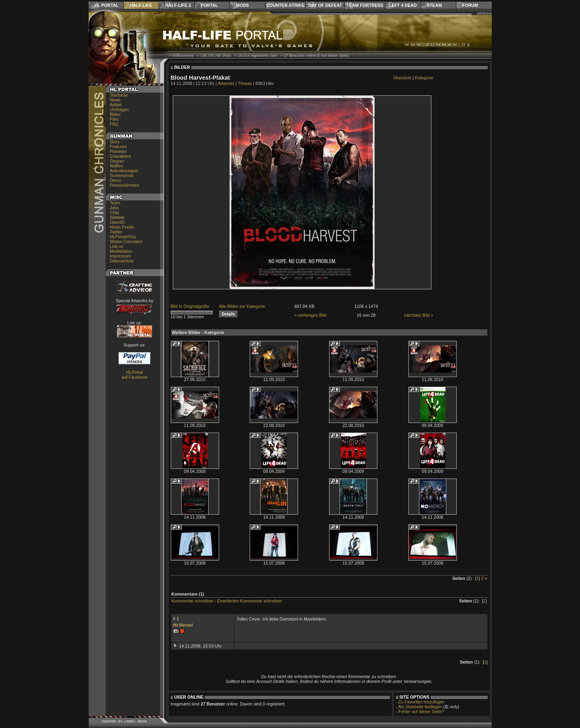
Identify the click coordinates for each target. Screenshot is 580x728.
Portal (209, 5)
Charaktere (121, 156)
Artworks (226, 83)
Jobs (115, 208)
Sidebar (117, 217)
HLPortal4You (123, 237)
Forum (470, 5)
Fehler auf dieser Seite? (421, 712)
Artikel (116, 105)
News (115, 100)
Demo (116, 180)
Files (115, 119)
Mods (242, 5)
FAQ (114, 124)
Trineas (245, 83)
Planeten (118, 151)
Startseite (119, 95)
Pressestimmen (125, 185)
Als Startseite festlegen (420, 707)
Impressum (121, 256)
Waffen (117, 166)
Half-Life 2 (178, 5)
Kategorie (424, 78)
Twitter (116, 232)
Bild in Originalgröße (190, 306)
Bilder (115, 114)
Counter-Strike (285, 5)
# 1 (176, 619)
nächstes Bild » (418, 315)
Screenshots (122, 175)
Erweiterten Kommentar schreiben (250, 601)
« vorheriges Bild (310, 315)
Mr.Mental (183, 625)
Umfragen (119, 109)
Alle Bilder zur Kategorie (242, 306)
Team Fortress (365, 5)
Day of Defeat (325, 5)
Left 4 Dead (403, 5)
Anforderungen (124, 171)
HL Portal (107, 5)
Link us (117, 246)
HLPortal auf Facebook (135, 375)
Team (115, 203)
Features (118, 146)
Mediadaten (121, 251)
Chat (115, 212)
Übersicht (402, 78)
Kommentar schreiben (193, 601)
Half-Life (141, 5)
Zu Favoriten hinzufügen (422, 702)
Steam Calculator (126, 241)
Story (115, 142)
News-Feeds (122, 227)
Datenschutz (122, 261)
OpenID (117, 222)
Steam (434, 5)
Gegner (117, 161)
